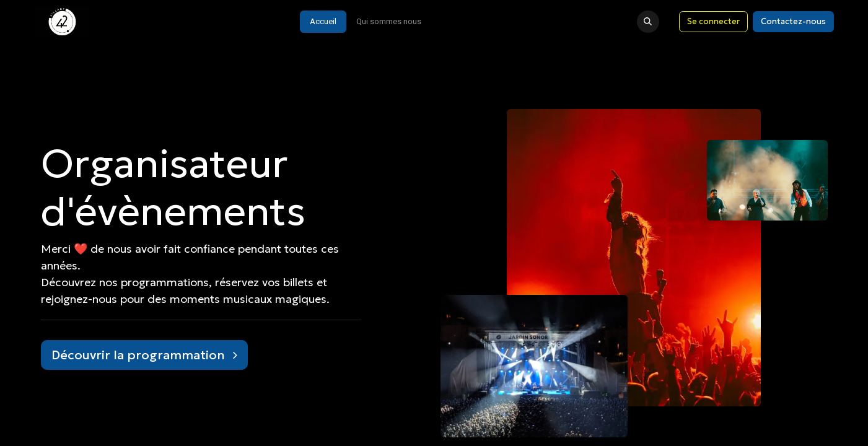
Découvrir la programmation (144, 355)
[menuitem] (323, 22)
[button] (648, 22)
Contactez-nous (793, 21)
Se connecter (713, 21)
